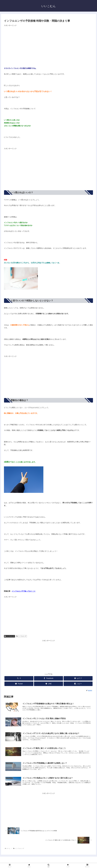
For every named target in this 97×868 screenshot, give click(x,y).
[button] (78, 684)
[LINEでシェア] (48, 684)
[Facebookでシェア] (48, 678)
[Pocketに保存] (19, 684)
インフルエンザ (9, 636)
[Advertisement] (21, 44)
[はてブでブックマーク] (78, 678)
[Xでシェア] (19, 678)
